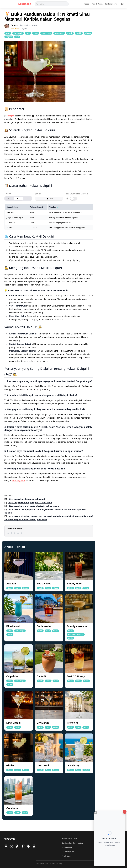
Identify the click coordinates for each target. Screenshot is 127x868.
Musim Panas (46, 33)
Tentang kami (111, 4)
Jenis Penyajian (68, 852)
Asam (28, 33)
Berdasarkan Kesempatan (72, 843)
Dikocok (88, 33)
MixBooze (25, 4)
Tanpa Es (9, 37)
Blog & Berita (97, 4)
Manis (36, 33)
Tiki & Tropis (18, 33)
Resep (86, 4)
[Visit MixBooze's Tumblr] (25, 847)
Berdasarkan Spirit (69, 839)
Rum (17, 37)
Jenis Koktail (67, 847)
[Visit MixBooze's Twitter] (13, 847)
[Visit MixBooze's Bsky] (38, 847)
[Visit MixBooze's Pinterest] (32, 847)
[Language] (122, 4)
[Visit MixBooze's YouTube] (6, 847)
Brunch (70, 33)
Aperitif (79, 33)
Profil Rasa (66, 856)
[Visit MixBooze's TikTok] (19, 847)
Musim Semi (59, 33)
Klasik (8, 33)
